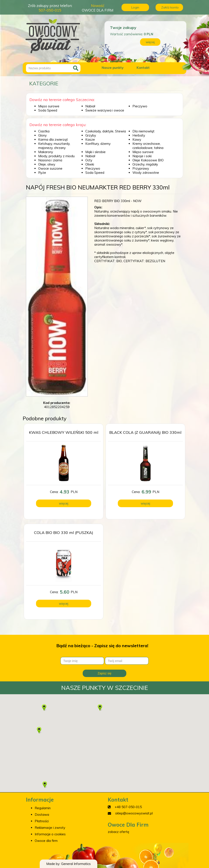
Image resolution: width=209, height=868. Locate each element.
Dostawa (42, 815)
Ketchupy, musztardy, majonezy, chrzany (54, 146)
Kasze (90, 139)
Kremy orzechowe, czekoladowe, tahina (148, 146)
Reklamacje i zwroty (50, 828)
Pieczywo (140, 106)
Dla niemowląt (143, 131)
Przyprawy (141, 168)
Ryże (42, 173)
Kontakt (143, 68)
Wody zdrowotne (146, 173)
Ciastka (44, 131)
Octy (89, 160)
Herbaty (139, 135)
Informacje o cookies (50, 834)
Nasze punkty (113, 68)
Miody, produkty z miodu (56, 156)
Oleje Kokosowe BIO (148, 160)
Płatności (42, 821)
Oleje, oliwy (47, 164)
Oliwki (90, 164)
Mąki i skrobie (95, 152)
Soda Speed (48, 110)
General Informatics (76, 864)
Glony (42, 135)
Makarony (46, 152)
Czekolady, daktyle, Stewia (106, 131)
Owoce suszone (50, 168)
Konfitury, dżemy (98, 144)
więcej (150, 42)
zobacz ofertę (118, 832)
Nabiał (90, 106)
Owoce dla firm (46, 841)
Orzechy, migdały (145, 164)
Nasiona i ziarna (50, 160)
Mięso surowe (49, 106)
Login (135, 7)
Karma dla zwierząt (53, 139)
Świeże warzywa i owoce (105, 110)
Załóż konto (170, 7)
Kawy (137, 139)
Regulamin (43, 808)
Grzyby (91, 135)
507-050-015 (50, 10)
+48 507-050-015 (128, 807)
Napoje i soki (142, 156)
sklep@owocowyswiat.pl (134, 813)
